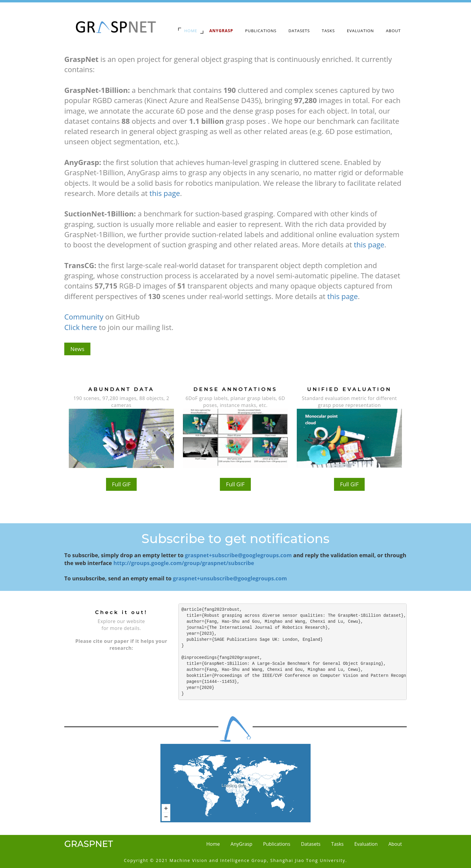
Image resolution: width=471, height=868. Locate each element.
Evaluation (360, 31)
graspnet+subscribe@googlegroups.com (238, 555)
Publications (261, 31)
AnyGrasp (242, 844)
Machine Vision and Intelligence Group (218, 860)
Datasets (299, 31)
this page (165, 193)
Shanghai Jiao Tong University (308, 860)
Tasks (328, 31)
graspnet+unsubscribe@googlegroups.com (230, 578)
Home (191, 31)
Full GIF (121, 484)
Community (84, 317)
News (77, 349)
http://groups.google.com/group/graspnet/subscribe (184, 563)
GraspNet (89, 844)
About (393, 31)
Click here (81, 327)
